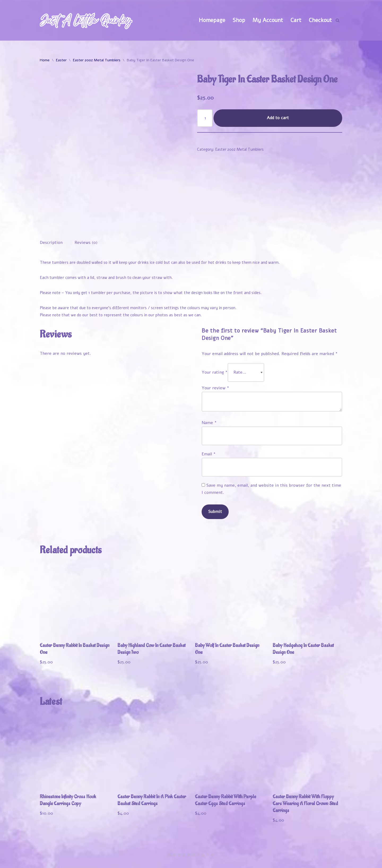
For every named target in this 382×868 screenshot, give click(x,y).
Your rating (215, 343)
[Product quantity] (205, 118)
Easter (61, 60)
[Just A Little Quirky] (86, 20)
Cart (296, 20)
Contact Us (328, 861)
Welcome (222, 852)
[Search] (338, 20)
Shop (239, 20)
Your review (215, 359)
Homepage (212, 20)
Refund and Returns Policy (274, 861)
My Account (268, 20)
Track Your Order (320, 852)
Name (209, 394)
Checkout (320, 20)
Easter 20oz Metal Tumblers (97, 60)
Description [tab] (51, 214)
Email (209, 425)
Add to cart (278, 118)
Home (45, 60)
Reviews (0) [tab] (86, 214)
